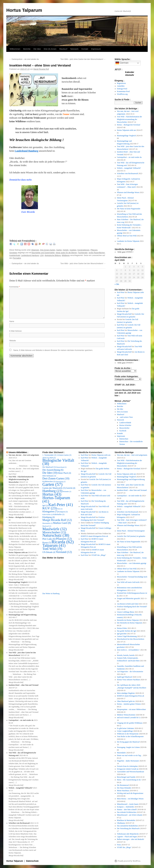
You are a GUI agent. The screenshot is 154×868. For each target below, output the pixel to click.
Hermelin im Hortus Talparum (128, 620)
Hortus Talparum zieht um (126, 130)
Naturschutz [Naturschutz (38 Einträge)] (56, 535)
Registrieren (121, 83)
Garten (59, 250)
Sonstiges (13, 253)
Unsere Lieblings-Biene (126, 612)
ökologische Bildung (53, 255)
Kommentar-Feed (123, 91)
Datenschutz (124, 439)
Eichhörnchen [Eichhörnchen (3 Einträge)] (49, 482)
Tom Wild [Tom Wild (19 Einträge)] (52, 549)
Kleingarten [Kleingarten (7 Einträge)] (50, 511)
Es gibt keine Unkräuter (126, 728)
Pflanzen (94, 250)
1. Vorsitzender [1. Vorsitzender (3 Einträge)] (49, 455)
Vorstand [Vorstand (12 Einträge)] (64, 552)
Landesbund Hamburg (26, 151)
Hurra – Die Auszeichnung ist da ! (129, 780)
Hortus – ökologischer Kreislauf (129, 125)
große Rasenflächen (97, 253)
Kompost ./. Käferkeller (126, 807)
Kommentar (15, 287)
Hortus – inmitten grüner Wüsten (129, 704)
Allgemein (35, 250)
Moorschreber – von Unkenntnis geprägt (132, 563)
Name (12, 321)
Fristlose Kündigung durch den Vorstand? (132, 607)
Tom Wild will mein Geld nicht (128, 582)
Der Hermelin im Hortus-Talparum (130, 623)
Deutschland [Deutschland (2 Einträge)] (61, 467)
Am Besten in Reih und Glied (128, 604)
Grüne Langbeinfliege (125, 731)
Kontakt (85, 49)
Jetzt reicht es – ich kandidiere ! (129, 650)
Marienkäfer (121, 753)
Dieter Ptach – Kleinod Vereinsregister (131, 531)
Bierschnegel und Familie (126, 777)
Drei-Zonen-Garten (48, 250)
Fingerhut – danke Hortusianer (128, 761)
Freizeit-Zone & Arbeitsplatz (127, 766)
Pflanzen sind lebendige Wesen (128, 192)
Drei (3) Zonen (50, 49)
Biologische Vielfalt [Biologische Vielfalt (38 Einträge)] (58, 462)
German (122, 63)
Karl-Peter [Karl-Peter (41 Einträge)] (61, 505)
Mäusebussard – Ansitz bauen (128, 804)
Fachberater (83, 253)
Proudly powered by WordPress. (129, 861)
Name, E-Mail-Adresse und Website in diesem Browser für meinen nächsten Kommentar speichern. (53, 350)
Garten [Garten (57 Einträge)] (52, 484)
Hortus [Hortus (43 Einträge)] (52, 494)
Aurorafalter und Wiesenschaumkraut (131, 772)
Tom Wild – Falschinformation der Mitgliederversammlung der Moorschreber (129, 119)
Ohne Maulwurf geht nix (126, 701)
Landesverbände (125, 423)
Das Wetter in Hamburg (51, 593)
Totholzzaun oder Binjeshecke (128, 834)
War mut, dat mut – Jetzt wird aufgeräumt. (24, 455)
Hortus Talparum (24, 10)
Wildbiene (66, 255)
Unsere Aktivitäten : (18, 452)
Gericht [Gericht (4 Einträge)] (71, 488)
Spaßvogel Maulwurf (125, 677)
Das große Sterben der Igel (127, 631)
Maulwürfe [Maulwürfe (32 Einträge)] (55, 529)
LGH (42, 255)
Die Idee (37, 49)
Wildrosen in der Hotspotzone (128, 734)
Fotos (119, 845)
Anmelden (121, 86)
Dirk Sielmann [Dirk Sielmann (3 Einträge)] (49, 476)
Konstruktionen (83, 250)
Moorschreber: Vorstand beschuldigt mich (132, 577)
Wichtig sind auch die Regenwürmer (130, 793)
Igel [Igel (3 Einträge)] (45, 505)
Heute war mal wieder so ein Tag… (130, 755)
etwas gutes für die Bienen (66, 253)
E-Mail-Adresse (15, 331)
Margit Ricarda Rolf (41, 69)
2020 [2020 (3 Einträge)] (52, 458)
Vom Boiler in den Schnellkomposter (130, 736)
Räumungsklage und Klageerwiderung (23, 615)
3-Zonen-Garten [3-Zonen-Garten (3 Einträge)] (64, 455)
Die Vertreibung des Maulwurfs (128, 828)
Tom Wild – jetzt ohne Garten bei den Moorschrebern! (83, 59)
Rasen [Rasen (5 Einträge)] (47, 543)
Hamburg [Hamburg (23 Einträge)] (52, 491)
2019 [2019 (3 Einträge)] (46, 458)
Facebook (123, 431)
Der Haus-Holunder (124, 788)
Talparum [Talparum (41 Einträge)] (54, 545)
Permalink (17, 258)
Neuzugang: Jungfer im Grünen (128, 747)
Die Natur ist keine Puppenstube (129, 209)
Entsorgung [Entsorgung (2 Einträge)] (61, 482)
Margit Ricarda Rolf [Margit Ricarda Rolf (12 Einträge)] (57, 520)
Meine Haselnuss (123, 791)
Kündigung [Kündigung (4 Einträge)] (49, 517)
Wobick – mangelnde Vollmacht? (129, 168)
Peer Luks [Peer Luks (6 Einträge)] (49, 539)
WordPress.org (122, 94)
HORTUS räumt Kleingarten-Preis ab (94, 536)
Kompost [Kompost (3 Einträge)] (63, 512)
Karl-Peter (121, 292)
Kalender (130, 72)
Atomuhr (130, 75)
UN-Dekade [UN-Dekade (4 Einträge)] (49, 552)
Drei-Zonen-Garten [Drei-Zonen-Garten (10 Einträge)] (56, 478)
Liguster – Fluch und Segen (127, 837)
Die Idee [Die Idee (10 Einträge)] (50, 473)
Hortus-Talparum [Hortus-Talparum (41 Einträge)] (56, 499)
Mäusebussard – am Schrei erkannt (130, 815)
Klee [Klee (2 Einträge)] (60, 509)
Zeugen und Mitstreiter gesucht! (129, 598)
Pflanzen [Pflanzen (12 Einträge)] (64, 539)
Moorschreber (124, 428)
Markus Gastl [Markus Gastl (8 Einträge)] (62, 523)
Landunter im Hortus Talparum (128, 241)
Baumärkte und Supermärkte (43, 253)
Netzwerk (74, 49)
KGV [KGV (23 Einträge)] (50, 508)
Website (13, 341)
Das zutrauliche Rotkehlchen (127, 826)
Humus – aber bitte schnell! (127, 810)
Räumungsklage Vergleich (126, 136)
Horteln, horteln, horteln (126, 655)
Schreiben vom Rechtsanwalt (128, 173)
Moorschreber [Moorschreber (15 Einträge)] (54, 532)
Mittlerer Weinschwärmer (126, 715)
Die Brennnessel (123, 785)
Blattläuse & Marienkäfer (126, 820)
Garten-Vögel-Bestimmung (127, 636)
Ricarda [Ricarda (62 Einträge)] (62, 542)
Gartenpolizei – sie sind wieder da (24, 59)
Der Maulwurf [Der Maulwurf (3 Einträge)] (49, 467)
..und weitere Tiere (126, 417)
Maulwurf (63, 49)
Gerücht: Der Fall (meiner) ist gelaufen (131, 536)
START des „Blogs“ (99, 555)
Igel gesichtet (122, 634)
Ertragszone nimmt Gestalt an (128, 769)
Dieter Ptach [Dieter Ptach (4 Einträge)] (64, 473)
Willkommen (15, 49)
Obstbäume (121, 823)
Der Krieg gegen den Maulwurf (128, 742)
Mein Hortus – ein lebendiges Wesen (130, 799)
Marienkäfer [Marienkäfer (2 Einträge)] (48, 523)
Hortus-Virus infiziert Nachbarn (129, 680)
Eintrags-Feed (122, 89)
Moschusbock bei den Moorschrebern (131, 639)
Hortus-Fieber (122, 628)
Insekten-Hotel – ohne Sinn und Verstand (24, 685)
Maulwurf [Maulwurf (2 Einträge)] (47, 526)
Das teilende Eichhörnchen (127, 812)
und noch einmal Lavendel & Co (129, 718)
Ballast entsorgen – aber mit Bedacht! (131, 839)
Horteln (66, 250)
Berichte (27, 49)
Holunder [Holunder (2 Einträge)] (67, 492)
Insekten (73, 250)
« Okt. (117, 284)
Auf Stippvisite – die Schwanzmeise (130, 672)
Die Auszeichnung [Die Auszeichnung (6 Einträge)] (53, 470)
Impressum (96, 49)
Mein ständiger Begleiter (126, 693)
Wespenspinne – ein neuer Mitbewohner (132, 709)
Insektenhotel (15, 255)
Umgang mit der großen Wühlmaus (130, 723)
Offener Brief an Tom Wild (127, 236)
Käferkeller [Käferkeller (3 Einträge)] (59, 514)
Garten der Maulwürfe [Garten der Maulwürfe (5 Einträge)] (54, 488)
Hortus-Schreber (125, 425)
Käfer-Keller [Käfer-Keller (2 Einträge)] (48, 515)
